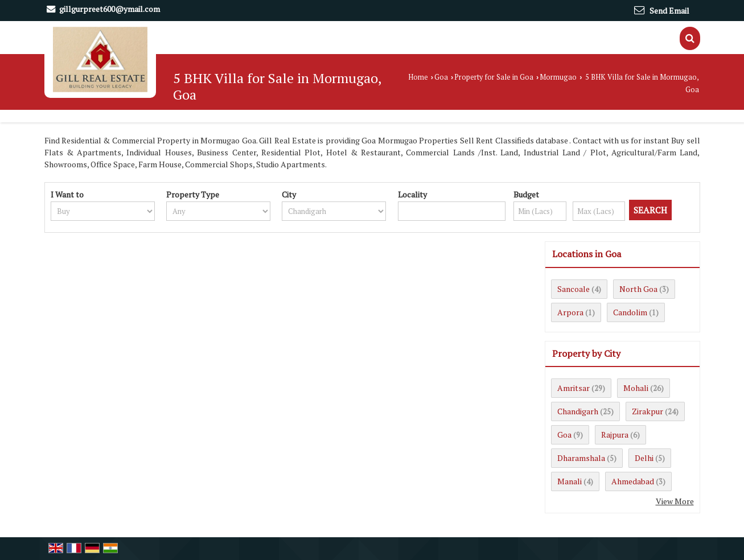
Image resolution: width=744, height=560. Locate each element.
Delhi (644, 458)
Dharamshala (581, 458)
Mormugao (558, 77)
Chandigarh (578, 411)
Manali (570, 481)
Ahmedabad (633, 481)
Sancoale (574, 289)
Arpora (570, 312)
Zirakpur (648, 411)
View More (675, 501)
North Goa (638, 289)
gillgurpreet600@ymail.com (110, 9)
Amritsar (574, 388)
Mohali (636, 388)
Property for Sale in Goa (494, 77)
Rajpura (615, 435)
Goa (441, 77)
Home (418, 77)
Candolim (630, 312)
